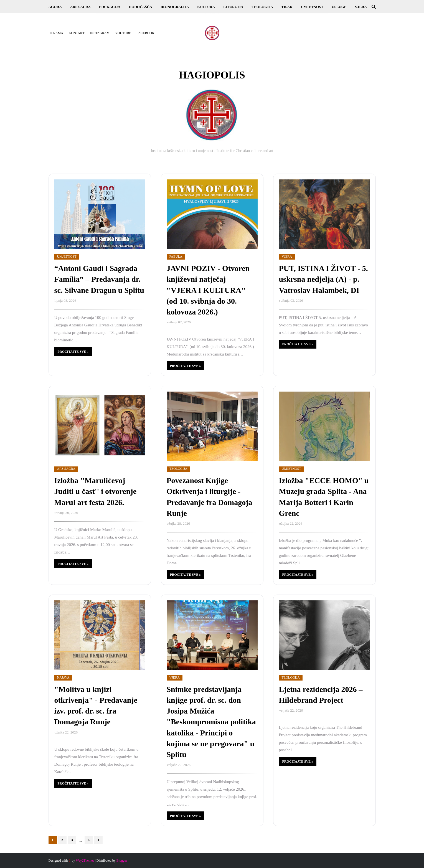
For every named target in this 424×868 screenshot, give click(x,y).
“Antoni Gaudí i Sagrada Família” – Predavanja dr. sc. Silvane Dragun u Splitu (99, 279)
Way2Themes (85, 861)
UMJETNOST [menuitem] (312, 7)
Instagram (100, 33)
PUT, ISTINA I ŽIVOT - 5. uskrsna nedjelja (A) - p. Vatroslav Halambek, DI (323, 279)
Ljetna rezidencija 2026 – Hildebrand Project (321, 695)
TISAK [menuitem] (287, 7)
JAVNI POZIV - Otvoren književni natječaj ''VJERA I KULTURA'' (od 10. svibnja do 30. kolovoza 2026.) (208, 290)
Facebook (146, 33)
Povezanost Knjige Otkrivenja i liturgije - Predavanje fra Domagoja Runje (210, 497)
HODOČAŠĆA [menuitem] (140, 7)
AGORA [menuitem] (55, 7)
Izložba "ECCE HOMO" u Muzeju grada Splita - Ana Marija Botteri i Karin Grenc (324, 497)
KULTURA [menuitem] (206, 7)
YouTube (123, 33)
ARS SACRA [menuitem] (80, 7)
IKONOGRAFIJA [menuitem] (175, 7)
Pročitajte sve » (73, 352)
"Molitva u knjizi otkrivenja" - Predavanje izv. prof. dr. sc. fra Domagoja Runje (96, 706)
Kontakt (77, 33)
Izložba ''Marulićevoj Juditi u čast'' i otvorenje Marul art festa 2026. (96, 491)
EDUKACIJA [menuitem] (110, 7)
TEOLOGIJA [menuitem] (262, 7)
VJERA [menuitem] (361, 7)
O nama (57, 33)
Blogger (122, 861)
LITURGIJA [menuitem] (233, 7)
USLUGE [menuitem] (339, 7)
